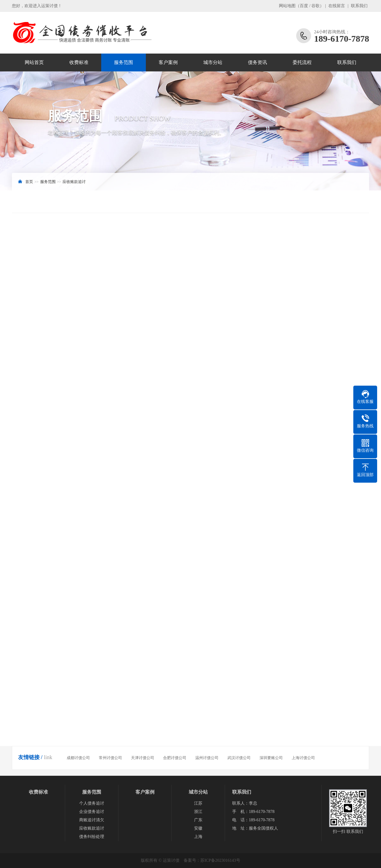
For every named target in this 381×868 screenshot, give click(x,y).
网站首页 (34, 62)
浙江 (198, 812)
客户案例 (168, 62)
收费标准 (79, 62)
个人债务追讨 (92, 803)
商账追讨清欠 (92, 820)
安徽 (198, 828)
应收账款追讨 (74, 182)
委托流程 (302, 62)
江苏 (198, 803)
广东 (198, 820)
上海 (198, 837)
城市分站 (213, 62)
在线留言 (337, 6)
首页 (29, 182)
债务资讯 (257, 62)
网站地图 (287, 6)
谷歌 (316, 6)
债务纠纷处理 (92, 837)
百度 (304, 6)
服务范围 (124, 62)
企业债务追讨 (92, 812)
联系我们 (359, 6)
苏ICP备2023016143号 (220, 860)
